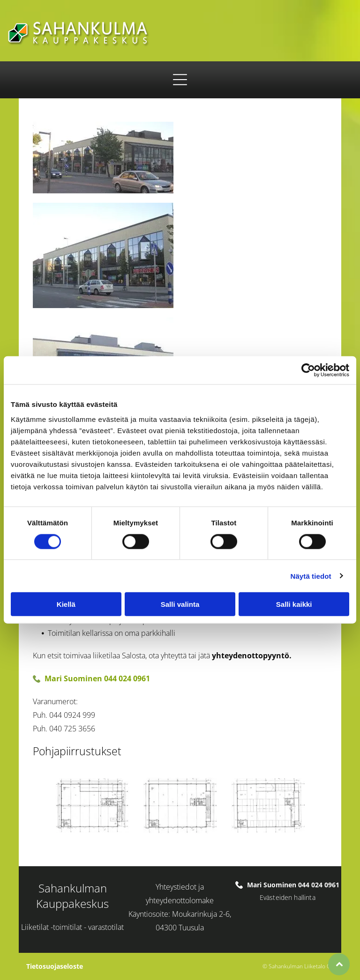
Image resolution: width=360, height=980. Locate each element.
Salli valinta (180, 604)
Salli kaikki (294, 604)
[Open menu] (180, 80)
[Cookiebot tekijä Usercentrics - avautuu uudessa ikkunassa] (308, 370)
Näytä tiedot (311, 576)
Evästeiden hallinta (288, 897)
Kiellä (66, 604)
